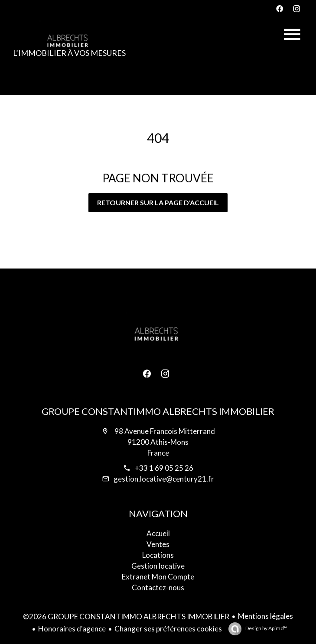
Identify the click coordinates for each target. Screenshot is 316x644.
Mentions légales (266, 616)
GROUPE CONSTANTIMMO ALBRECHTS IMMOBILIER (158, 411)
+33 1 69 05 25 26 (164, 468)
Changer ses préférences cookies (168, 629)
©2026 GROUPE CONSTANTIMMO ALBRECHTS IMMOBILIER (126, 616)
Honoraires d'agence (72, 629)
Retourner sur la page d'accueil (158, 202)
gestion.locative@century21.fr (164, 479)
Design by (266, 628)
